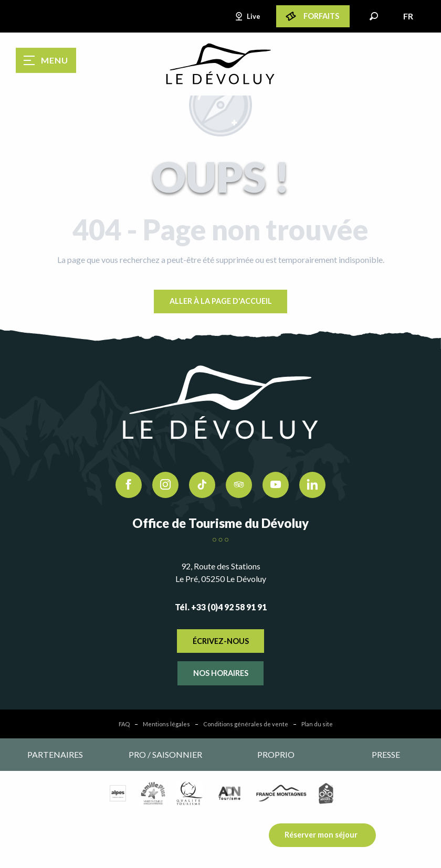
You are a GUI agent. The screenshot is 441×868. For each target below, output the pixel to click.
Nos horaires (221, 673)
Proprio (276, 754)
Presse (386, 754)
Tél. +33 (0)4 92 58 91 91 (221, 607)
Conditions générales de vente (246, 724)
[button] (374, 16)
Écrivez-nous (221, 641)
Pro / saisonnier (165, 754)
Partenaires (55, 754)
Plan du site (317, 724)
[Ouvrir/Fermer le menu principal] (46, 60)
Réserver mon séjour (321, 835)
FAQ (124, 724)
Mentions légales (166, 724)
